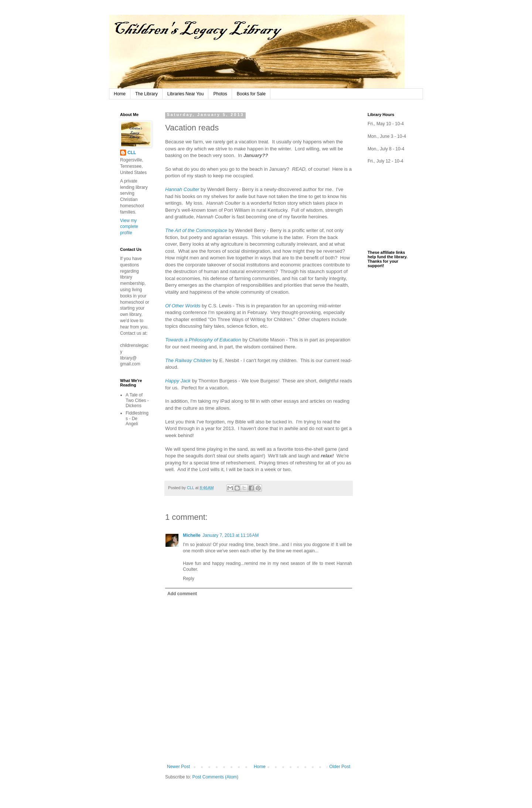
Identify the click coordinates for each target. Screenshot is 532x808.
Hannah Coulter (182, 189)
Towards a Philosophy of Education (203, 340)
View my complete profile (129, 227)
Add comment (182, 594)
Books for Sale (251, 94)
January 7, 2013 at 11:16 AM (231, 535)
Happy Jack (178, 381)
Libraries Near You (186, 94)
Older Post (340, 767)
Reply (189, 579)
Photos (220, 94)
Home (120, 94)
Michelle (192, 535)
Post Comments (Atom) (215, 777)
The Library (146, 94)
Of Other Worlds (183, 306)
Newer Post (178, 767)
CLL (132, 153)
